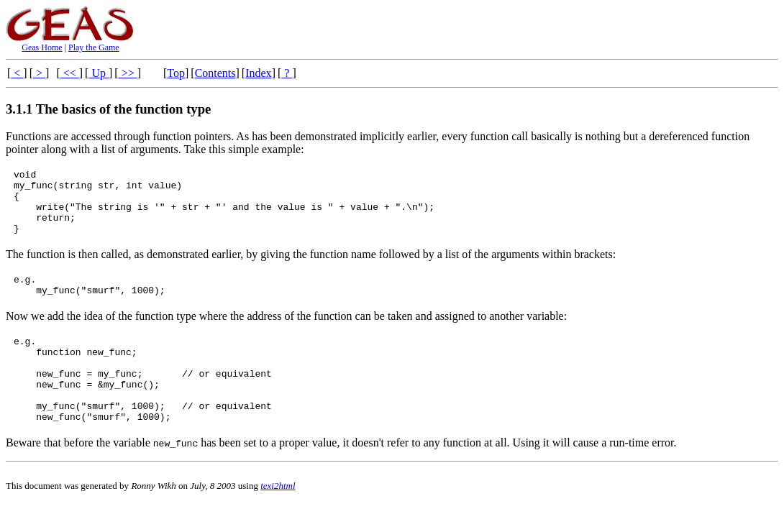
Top (176, 73)
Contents (215, 73)
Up (99, 73)
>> (128, 73)
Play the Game (94, 47)
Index (258, 73)
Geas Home (42, 47)
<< (70, 73)
